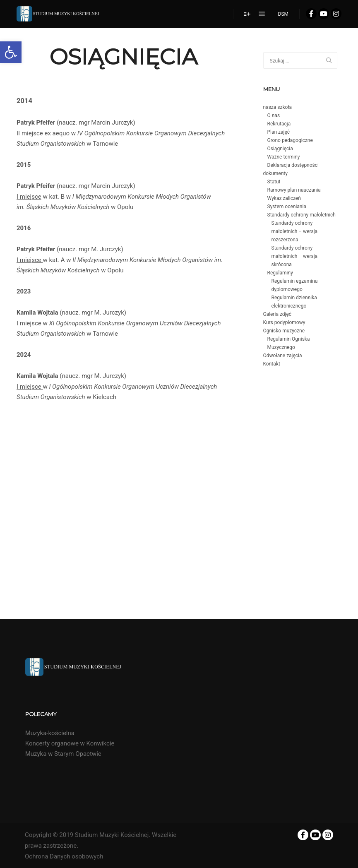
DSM (283, 14)
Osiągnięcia (280, 149)
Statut (274, 182)
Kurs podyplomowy (284, 322)
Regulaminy (280, 273)
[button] (11, 52)
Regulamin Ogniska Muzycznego (289, 343)
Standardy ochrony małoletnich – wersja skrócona (295, 256)
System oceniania (287, 207)
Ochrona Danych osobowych (64, 856)
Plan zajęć (279, 132)
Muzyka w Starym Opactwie (63, 754)
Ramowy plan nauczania (294, 190)
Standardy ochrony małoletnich (302, 215)
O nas (274, 115)
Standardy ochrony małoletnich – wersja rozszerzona (295, 231)
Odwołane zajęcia (283, 356)
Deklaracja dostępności (293, 165)
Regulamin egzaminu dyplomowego (295, 285)
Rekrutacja (279, 124)
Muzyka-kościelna (50, 733)
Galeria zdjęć (278, 314)
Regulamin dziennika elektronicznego (294, 302)
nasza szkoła (278, 107)
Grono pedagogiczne (290, 140)
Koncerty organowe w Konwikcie (70, 743)
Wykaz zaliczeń (284, 198)
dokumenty (275, 173)
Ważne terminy (284, 157)
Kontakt (272, 364)
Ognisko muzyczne (284, 331)
